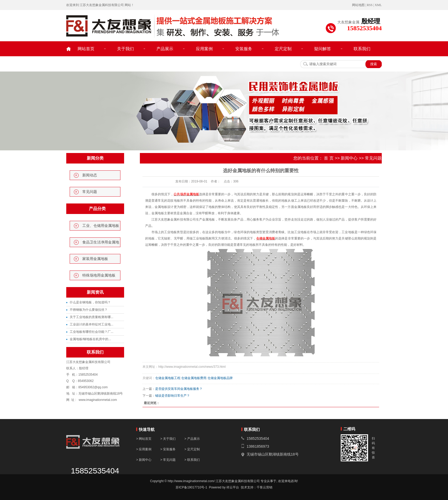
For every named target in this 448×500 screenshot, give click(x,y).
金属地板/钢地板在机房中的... (90, 339)
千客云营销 (264, 487)
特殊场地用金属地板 (99, 275)
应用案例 (204, 49)
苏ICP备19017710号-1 (191, 487)
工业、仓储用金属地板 (101, 226)
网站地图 (358, 5)
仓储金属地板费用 (194, 378)
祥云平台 (233, 487)
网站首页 (86, 49)
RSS (370, 5)
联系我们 (362, 49)
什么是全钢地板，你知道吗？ (90, 302)
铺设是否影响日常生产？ (172, 396)
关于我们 (125, 49)
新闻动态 (90, 175)
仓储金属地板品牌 (220, 378)
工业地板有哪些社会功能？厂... (91, 332)
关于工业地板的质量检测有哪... (91, 317)
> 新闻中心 (144, 460)
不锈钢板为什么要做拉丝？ (89, 310)
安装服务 (244, 49)
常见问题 (90, 192)
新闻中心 (349, 158)
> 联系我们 (192, 460)
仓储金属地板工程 (168, 378)
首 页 (329, 158)
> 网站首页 (144, 439)
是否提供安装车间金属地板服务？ (179, 389)
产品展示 (165, 49)
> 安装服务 (169, 449)
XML (378, 5)
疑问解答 (323, 49)
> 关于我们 (168, 439)
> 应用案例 (144, 449)
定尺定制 (283, 49)
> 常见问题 (168, 460)
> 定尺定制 (192, 449)
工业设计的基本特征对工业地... (91, 324)
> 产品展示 (192, 439)
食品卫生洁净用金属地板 (101, 244)
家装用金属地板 (95, 259)
